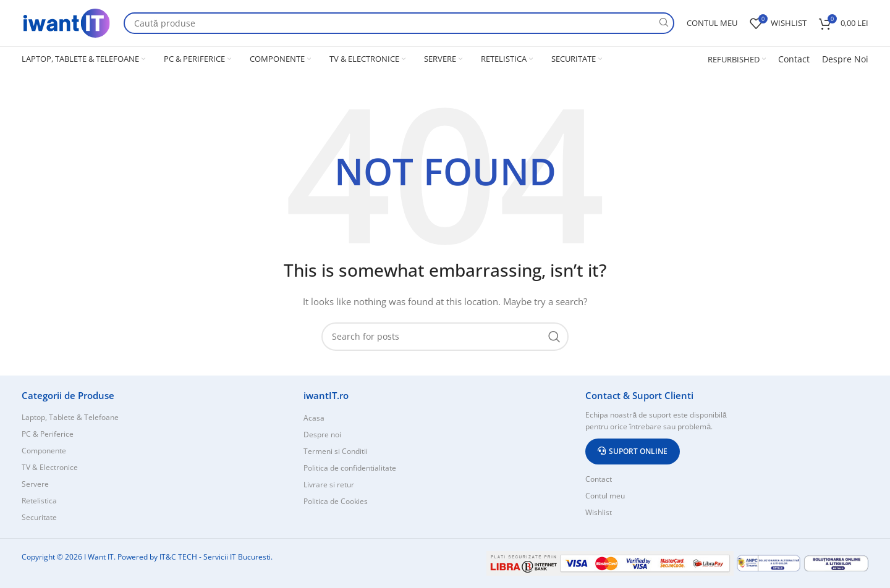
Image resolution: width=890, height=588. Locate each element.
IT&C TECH (178, 557)
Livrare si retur (329, 485)
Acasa (314, 418)
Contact (794, 59)
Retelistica (39, 501)
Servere (35, 484)
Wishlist (599, 512)
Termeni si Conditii (336, 451)
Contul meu (605, 496)
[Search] (399, 23)
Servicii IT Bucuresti (237, 557)
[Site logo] (66, 22)
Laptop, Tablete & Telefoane (70, 417)
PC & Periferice (48, 434)
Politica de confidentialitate (350, 468)
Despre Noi (845, 59)
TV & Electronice (50, 467)
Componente (44, 451)
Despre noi (322, 435)
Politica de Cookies (336, 501)
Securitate (39, 517)
